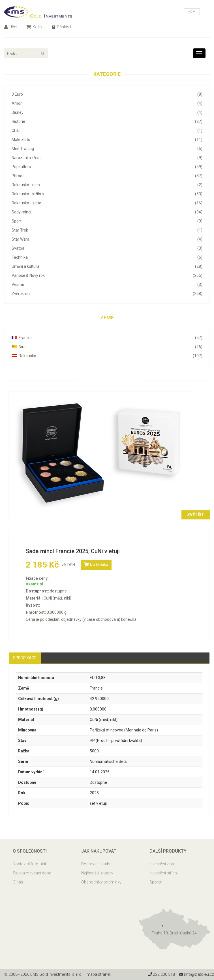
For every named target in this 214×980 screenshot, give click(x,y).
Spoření (156, 882)
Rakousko (107, 356)
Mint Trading (107, 149)
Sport (107, 221)
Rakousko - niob (107, 185)
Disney (107, 112)
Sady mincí (107, 212)
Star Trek (107, 230)
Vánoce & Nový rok (107, 275)
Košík (34, 27)
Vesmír (107, 284)
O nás (18, 882)
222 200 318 (161, 974)
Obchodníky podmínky (101, 882)
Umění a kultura (107, 266)
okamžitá (35, 584)
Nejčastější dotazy (97, 873)
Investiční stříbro (164, 873)
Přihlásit (62, 27)
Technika (107, 257)
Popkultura (107, 167)
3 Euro (107, 94)
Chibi (107, 130)
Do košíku (96, 564)
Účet (11, 27)
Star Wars (107, 239)
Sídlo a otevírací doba (32, 873)
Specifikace (25, 658)
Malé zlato (107, 140)
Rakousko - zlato (107, 203)
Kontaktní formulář (30, 864)
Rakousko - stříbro (107, 194)
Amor (107, 103)
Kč (192, 12)
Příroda (107, 176)
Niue (107, 347)
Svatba (107, 248)
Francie (107, 338)
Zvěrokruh (107, 294)
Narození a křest (107, 158)
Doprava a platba (96, 864)
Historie (107, 121)
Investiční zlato (162, 864)
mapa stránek (99, 974)
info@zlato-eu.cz (197, 974)
